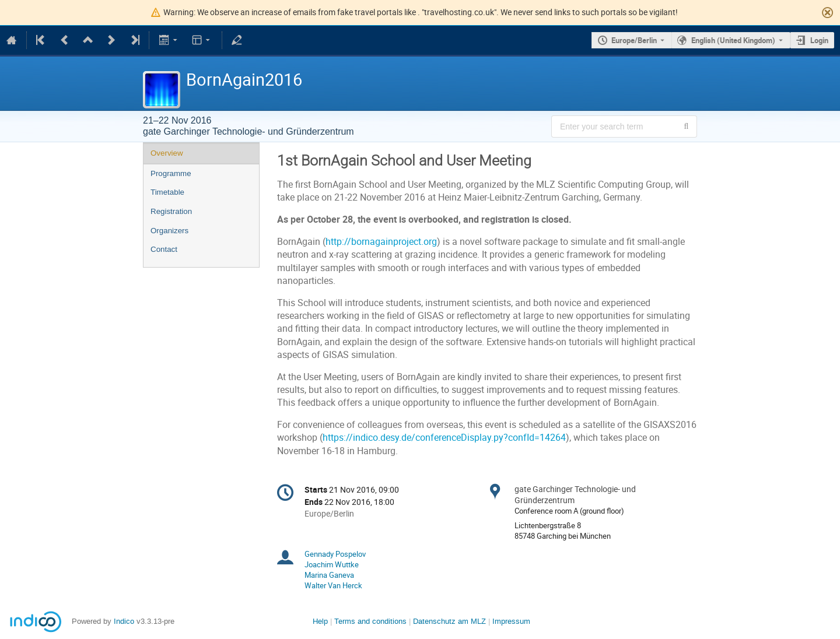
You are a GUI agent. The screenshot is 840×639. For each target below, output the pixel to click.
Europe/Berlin (634, 40)
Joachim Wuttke (332, 564)
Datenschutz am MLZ (449, 621)
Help (320, 621)
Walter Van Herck (333, 585)
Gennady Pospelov (335, 554)
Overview (167, 153)
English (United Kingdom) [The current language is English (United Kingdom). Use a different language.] (733, 40)
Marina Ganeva (329, 575)
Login (819, 40)
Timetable (167, 192)
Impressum (511, 621)
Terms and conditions (370, 621)
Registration (171, 211)
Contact (164, 249)
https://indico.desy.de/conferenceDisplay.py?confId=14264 (444, 438)
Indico (124, 621)
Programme (171, 173)
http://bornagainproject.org (381, 242)
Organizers (169, 231)
